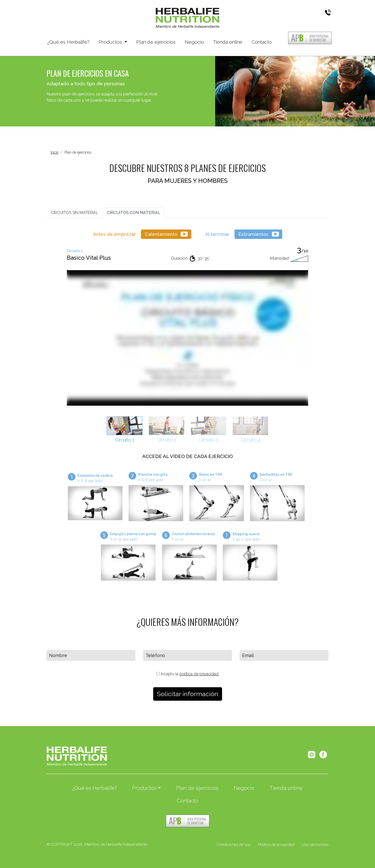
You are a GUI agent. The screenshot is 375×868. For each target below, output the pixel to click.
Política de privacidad (276, 845)
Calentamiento (161, 234)
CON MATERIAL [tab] (134, 213)
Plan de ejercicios (156, 42)
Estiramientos (253, 234)
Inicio (54, 152)
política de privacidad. (199, 674)
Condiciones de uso (234, 845)
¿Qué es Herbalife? (68, 42)
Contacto (262, 42)
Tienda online (228, 42)
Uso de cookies (315, 845)
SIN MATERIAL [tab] (75, 213)
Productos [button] (111, 42)
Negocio (194, 42)
